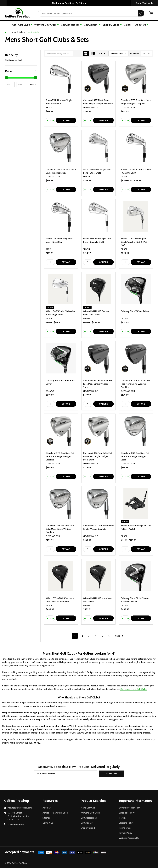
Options (66, 120)
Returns (123, 818)
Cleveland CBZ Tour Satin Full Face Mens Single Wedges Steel (135, 456)
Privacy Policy (126, 833)
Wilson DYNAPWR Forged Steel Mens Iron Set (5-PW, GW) (134, 242)
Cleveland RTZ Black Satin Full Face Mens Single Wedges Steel (98, 384)
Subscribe (111, 774)
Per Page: (135, 53)
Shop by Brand (111, 25)
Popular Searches (93, 801)
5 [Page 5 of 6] (102, 636)
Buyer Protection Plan (130, 808)
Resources (50, 801)
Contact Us (48, 823)
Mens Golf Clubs (21, 25)
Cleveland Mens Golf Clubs (133, 689)
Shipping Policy (126, 823)
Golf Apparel (91, 25)
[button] (21, 71)
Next (120, 636)
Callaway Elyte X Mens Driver (135, 311)
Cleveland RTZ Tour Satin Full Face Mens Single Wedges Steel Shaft (97, 456)
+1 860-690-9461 (16, 824)
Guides (128, 25)
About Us (141, 25)
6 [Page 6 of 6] (109, 636)
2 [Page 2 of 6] (82, 636)
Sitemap (46, 818)
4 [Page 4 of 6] (96, 636)
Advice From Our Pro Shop (55, 813)
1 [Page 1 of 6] (75, 636)
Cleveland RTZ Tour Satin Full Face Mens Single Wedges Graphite (60, 456)
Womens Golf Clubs (45, 25)
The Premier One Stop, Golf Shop (69, 3)
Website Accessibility (129, 838)
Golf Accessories (70, 25)
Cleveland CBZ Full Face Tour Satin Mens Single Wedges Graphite (60, 529)
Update (32, 85)
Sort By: (103, 53)
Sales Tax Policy (127, 813)
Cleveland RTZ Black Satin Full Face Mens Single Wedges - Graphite (135, 384)
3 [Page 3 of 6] (89, 636)
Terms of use (125, 828)
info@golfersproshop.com (20, 808)
